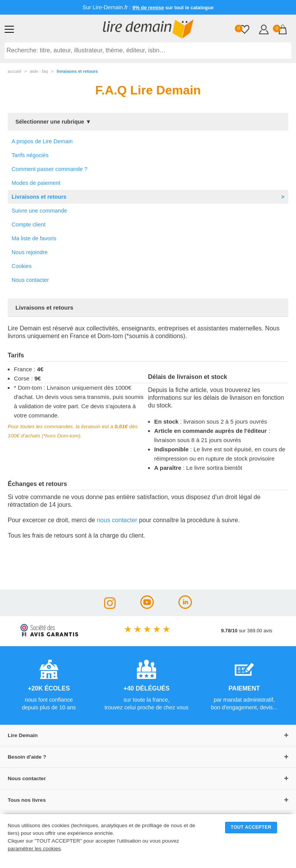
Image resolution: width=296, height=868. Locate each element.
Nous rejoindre (30, 252)
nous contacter (117, 520)
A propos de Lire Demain (42, 141)
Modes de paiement (36, 183)
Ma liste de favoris (34, 238)
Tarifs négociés (30, 155)
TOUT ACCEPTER (251, 827)
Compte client (29, 225)
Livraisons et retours (77, 71)
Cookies (22, 266)
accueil (14, 71)
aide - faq (39, 71)
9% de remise (148, 8)
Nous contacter (30, 280)
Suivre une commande (39, 211)
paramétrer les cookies (34, 849)
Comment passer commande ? (50, 169)
